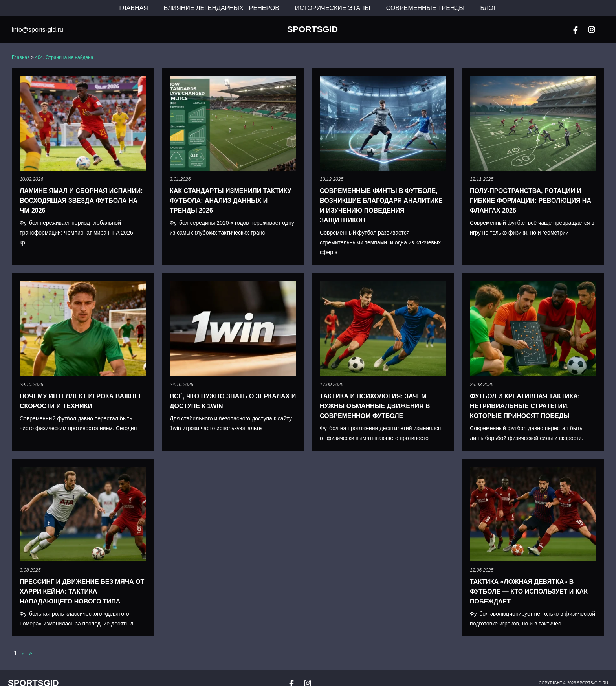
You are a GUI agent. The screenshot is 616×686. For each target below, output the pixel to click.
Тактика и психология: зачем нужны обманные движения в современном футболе (375, 406)
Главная (133, 8)
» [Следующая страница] (30, 653)
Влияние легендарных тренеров (222, 8)
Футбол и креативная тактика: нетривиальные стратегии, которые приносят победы (525, 406)
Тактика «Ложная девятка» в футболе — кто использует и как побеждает (529, 592)
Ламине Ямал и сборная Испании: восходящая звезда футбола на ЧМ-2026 (81, 201)
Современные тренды (425, 8)
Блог (489, 8)
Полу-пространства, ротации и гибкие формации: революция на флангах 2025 (531, 201)
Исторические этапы (333, 8)
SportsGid (313, 29)
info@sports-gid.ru (38, 30)
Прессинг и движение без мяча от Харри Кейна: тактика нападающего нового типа (82, 592)
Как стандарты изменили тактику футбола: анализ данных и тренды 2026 (230, 201)
